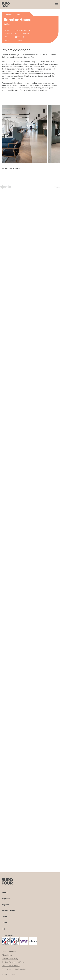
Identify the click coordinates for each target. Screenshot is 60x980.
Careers (5, 916)
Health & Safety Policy (10, 959)
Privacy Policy (7, 955)
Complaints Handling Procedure (14, 969)
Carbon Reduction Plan (11, 966)
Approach (6, 899)
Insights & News (8, 910)
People (5, 893)
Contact (5, 922)
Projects (5, 905)
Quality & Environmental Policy (13, 962)
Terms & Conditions (9, 952)
